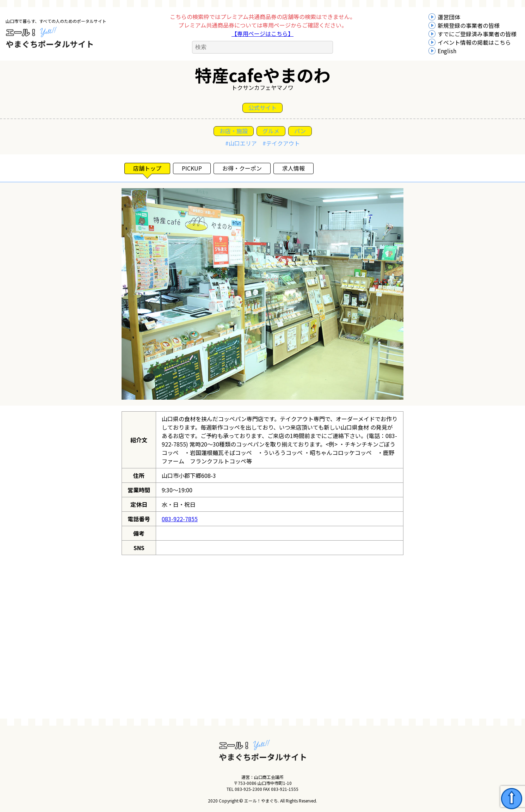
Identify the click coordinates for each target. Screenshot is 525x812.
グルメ (271, 131)
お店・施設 (234, 131)
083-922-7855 (180, 519)
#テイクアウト (281, 143)
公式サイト (262, 107)
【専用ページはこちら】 (262, 33)
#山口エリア (241, 143)
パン (300, 131)
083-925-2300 (248, 789)
